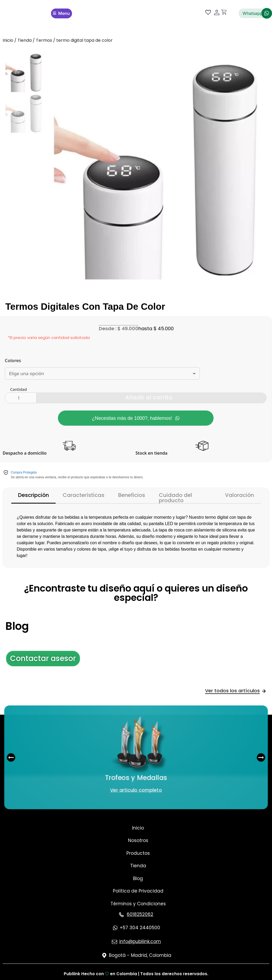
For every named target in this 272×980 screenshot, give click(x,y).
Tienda (25, 40)
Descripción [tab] (33, 494)
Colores (13, 359)
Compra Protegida (24, 472)
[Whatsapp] (267, 13)
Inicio (8, 40)
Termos (44, 40)
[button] (14, 756)
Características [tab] (84, 494)
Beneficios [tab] (132, 494)
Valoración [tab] (239, 494)
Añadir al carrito (149, 396)
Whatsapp (253, 13)
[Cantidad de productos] (21, 397)
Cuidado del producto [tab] (175, 497)
